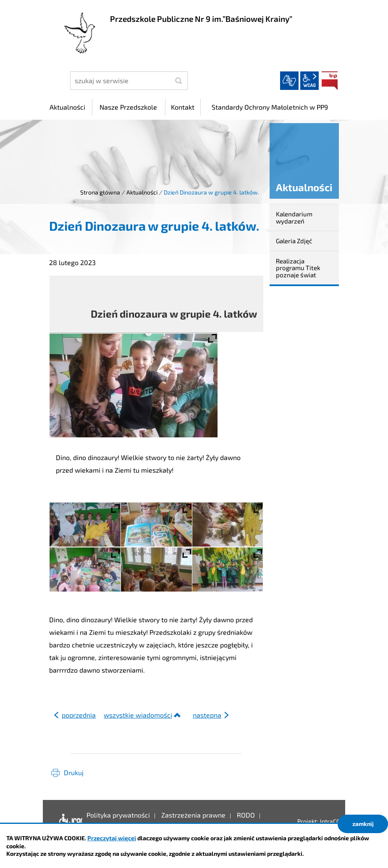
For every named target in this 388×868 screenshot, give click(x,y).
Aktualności (142, 192)
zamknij (363, 824)
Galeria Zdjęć (294, 241)
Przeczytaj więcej (112, 838)
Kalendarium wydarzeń (294, 217)
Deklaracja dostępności (69, 821)
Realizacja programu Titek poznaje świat (298, 268)
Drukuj (74, 772)
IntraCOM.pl (336, 821)
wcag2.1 (309, 81)
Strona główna (100, 192)
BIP (330, 81)
